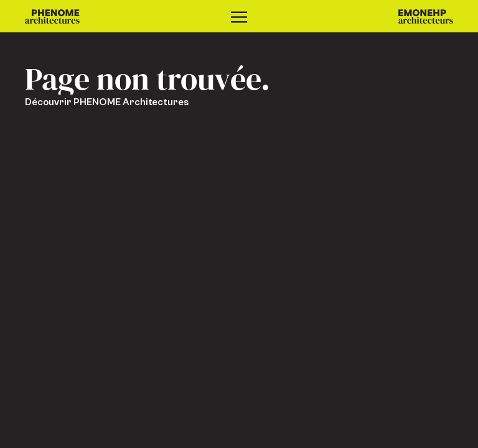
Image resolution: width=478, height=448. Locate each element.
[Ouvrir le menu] (239, 16)
